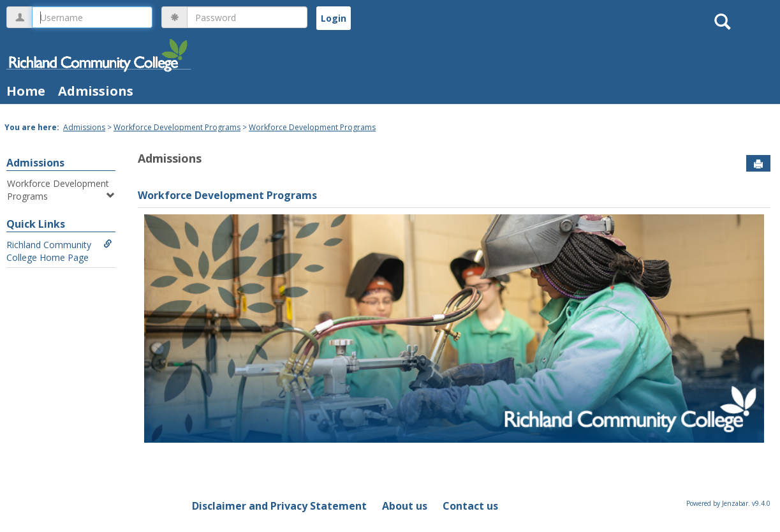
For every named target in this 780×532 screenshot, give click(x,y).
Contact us (470, 506)
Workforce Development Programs (177, 127)
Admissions (96, 91)
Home (26, 91)
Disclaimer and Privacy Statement (279, 506)
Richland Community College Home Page (59, 251)
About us (405, 506)
